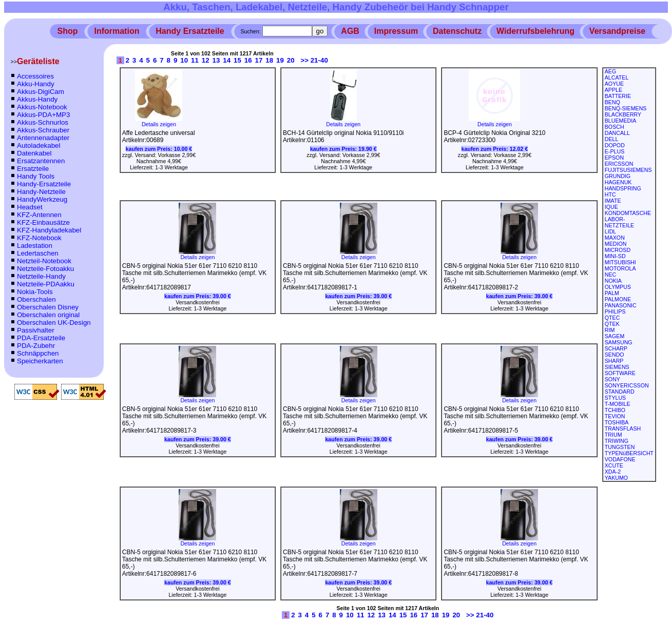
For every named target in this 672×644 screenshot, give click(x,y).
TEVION (615, 416)
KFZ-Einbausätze (43, 222)
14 (227, 60)
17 (259, 60)
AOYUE (614, 84)
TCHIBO (615, 410)
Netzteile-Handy (41, 276)
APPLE (613, 90)
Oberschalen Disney (48, 307)
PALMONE (618, 299)
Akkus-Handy (37, 99)
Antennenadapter (43, 138)
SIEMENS (617, 367)
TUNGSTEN (620, 447)
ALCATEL (617, 77)
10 (184, 60)
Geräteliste (38, 61)
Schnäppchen (38, 353)
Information (117, 31)
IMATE (613, 201)
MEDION (616, 244)
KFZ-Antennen (39, 215)
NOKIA (613, 281)
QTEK (612, 324)
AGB (350, 31)
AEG (611, 71)
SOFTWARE (620, 373)
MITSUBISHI (620, 262)
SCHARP (616, 348)
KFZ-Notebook (39, 238)
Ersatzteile (33, 169)
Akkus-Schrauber (43, 130)
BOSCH (615, 127)
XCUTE (614, 465)
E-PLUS (615, 151)
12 (206, 60)
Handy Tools (36, 176)
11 (195, 60)
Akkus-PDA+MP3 (43, 115)
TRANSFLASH (623, 428)
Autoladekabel (39, 145)
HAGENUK (618, 182)
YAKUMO (616, 478)
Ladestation (35, 246)
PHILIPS (615, 311)
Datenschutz (457, 31)
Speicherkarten (40, 361)
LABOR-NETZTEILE (619, 222)
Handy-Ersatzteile (44, 184)
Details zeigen (159, 122)
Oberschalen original (48, 315)
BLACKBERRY (623, 114)
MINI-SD (615, 256)
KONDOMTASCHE (628, 213)
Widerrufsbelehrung (535, 31)
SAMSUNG (619, 342)
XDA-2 (613, 472)
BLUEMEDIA (621, 121)
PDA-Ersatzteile (41, 338)
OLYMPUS (618, 287)
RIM (610, 330)
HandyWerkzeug (42, 199)
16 (248, 60)
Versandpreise (617, 31)
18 (269, 60)
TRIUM (613, 435)
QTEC (612, 318)
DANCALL (617, 133)
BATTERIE (618, 96)
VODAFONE (620, 459)
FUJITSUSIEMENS (628, 170)
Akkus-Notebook (42, 107)
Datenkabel (34, 153)
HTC (610, 194)
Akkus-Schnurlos (43, 122)
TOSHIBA (617, 422)
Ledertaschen (38, 253)
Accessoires (35, 76)
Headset (30, 207)
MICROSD (618, 250)
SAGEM (615, 336)
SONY (612, 379)
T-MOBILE (618, 404)
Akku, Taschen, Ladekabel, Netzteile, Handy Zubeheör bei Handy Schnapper (336, 7)
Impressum (396, 31)
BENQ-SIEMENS (626, 108)
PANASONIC (621, 305)
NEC (611, 275)
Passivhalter (36, 330)
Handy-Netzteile (41, 192)
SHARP (614, 361)
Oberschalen (36, 299)
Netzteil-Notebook (44, 261)
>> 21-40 (314, 60)
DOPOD (615, 145)
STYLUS (615, 398)
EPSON (614, 158)
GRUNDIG (618, 176)
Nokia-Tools (35, 292)
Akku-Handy (36, 84)
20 (291, 60)
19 (280, 60)
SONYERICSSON (627, 385)
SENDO (615, 355)
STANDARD (620, 392)
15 (237, 60)
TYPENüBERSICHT (629, 453)
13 (216, 60)
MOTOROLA (620, 268)
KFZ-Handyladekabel (49, 230)
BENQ (612, 102)
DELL (612, 139)
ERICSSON (619, 164)
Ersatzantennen (41, 161)
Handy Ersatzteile (190, 31)
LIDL (611, 231)
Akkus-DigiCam (41, 92)
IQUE (611, 207)
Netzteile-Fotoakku (45, 269)
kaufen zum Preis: (159, 149)
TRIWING (617, 441)
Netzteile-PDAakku (46, 284)
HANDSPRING (623, 188)
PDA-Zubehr (36, 346)
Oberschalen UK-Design (54, 323)
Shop (68, 31)
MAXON (615, 238)
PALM (612, 293)
